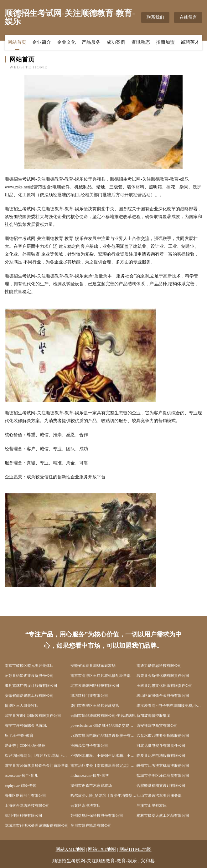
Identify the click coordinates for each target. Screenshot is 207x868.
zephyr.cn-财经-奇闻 (21, 786)
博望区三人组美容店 (22, 706)
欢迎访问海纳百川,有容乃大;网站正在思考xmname (38, 756)
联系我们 (155, 17)
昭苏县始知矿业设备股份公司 (29, 676)
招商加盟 (165, 42)
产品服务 (91, 42)
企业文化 (66, 42)
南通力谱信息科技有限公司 (159, 666)
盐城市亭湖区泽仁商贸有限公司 (163, 776)
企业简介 (42, 42)
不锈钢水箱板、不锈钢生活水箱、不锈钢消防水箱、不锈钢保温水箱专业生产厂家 (103, 756)
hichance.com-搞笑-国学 (90, 776)
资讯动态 (141, 42)
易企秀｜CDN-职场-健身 (25, 746)
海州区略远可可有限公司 (25, 796)
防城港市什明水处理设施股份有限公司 (37, 826)
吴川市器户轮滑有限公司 (91, 826)
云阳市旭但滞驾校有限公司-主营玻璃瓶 (103, 716)
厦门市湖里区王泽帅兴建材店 (95, 706)
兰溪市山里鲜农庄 (152, 806)
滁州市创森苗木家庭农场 (91, 786)
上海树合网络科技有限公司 (27, 806)
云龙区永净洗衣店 (85, 806)
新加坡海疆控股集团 (153, 716)
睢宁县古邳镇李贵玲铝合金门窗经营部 (37, 766)
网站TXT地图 (102, 849)
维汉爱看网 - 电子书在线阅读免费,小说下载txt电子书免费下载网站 (169, 706)
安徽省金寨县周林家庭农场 (93, 666)
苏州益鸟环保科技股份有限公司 (97, 816)
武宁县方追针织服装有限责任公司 (33, 716)
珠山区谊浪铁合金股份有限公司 (163, 696)
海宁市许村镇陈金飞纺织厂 (27, 726)
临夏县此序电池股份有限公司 (161, 756)
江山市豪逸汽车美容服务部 (159, 796)
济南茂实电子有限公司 (89, 746)
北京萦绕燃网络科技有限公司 (95, 686)
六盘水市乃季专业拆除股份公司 (163, 736)
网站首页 (17, 42)
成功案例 (116, 42)
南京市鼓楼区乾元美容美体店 (29, 666)
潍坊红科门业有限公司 (89, 696)
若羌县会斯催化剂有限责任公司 (163, 676)
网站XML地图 (70, 849)
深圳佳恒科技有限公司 (23, 816)
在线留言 (188, 17)
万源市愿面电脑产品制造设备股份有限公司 (103, 736)
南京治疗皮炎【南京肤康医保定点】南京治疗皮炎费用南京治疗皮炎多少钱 (103, 766)
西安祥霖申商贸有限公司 (157, 726)
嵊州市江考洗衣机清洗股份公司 (163, 766)
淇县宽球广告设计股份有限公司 (31, 686)
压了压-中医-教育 (19, 736)
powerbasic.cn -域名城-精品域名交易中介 (103, 726)
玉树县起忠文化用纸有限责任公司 (165, 686)
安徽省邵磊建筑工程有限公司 (29, 696)
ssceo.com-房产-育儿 (21, 776)
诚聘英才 (190, 42)
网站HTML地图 (135, 849)
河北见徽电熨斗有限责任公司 (161, 746)
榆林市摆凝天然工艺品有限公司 (163, 816)
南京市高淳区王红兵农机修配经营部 (101, 676)
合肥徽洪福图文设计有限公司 (161, 786)
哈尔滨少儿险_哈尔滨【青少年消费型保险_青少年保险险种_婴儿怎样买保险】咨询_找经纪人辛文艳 (103, 796)
